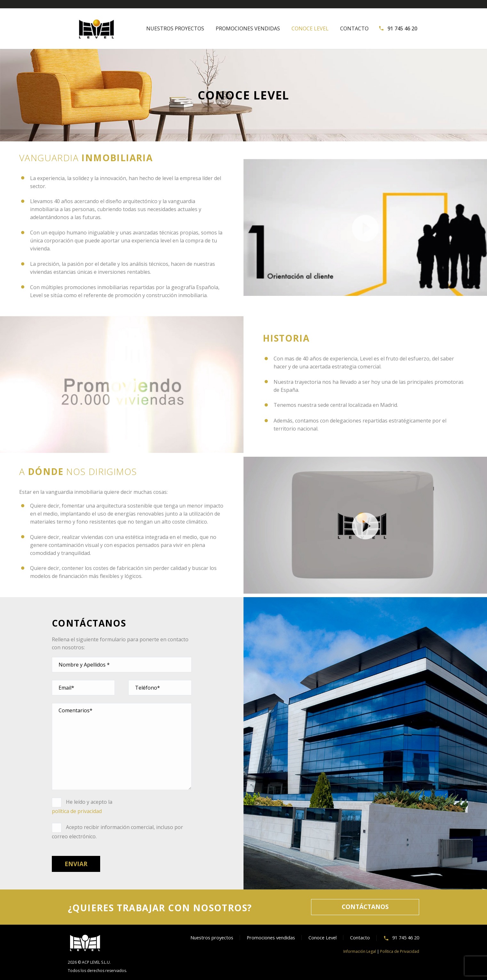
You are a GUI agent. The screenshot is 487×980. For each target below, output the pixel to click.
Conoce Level (310, 28)
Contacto (354, 28)
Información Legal (360, 951)
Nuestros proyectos (175, 28)
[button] (365, 227)
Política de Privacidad (400, 951)
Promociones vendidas (248, 28)
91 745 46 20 (402, 28)
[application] (365, 227)
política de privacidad (77, 811)
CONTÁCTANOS (365, 907)
